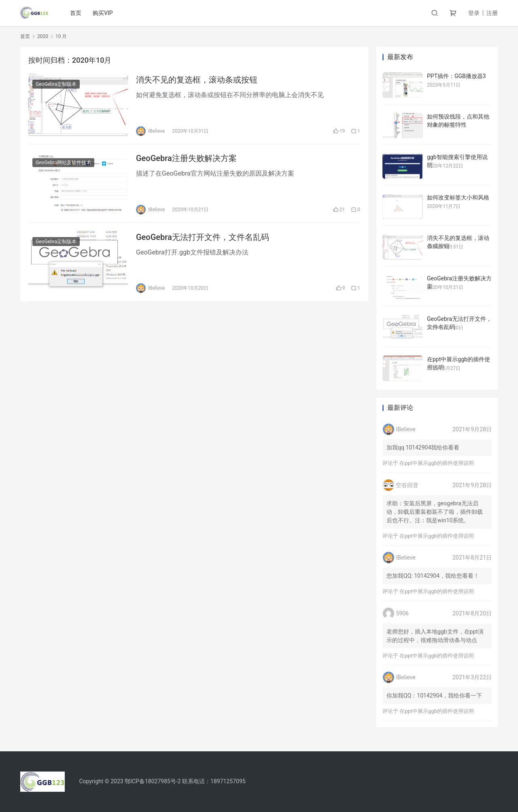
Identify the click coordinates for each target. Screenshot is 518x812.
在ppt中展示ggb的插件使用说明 (437, 463)
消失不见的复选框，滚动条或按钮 (197, 80)
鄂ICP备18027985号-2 (153, 781)
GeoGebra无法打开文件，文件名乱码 (203, 237)
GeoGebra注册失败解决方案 (186, 159)
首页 (76, 13)
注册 (492, 13)
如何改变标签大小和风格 (458, 197)
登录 (474, 13)
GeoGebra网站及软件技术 (63, 163)
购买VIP (103, 13)
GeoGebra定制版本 (56, 84)
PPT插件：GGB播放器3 (456, 76)
